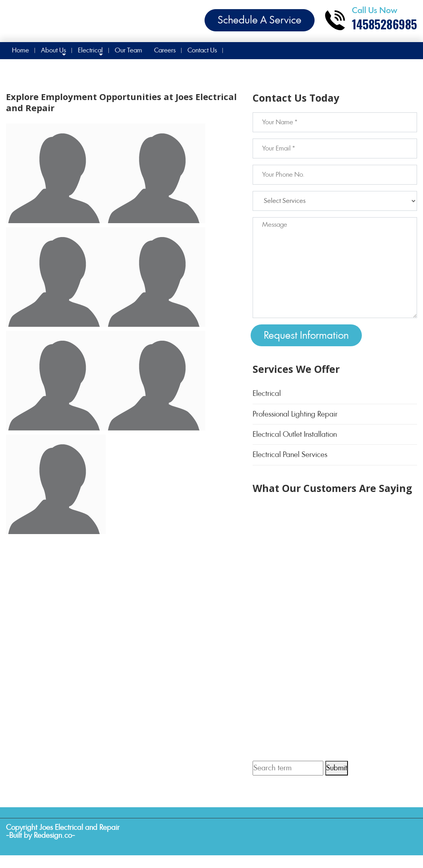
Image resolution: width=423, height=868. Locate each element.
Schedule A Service (260, 20)
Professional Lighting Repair (295, 414)
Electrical (90, 50)
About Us (53, 50)
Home (20, 50)
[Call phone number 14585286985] (371, 20)
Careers (165, 50)
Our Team (128, 50)
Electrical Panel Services (290, 454)
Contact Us (202, 50)
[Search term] (288, 768)
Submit (337, 768)
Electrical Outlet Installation (295, 434)
